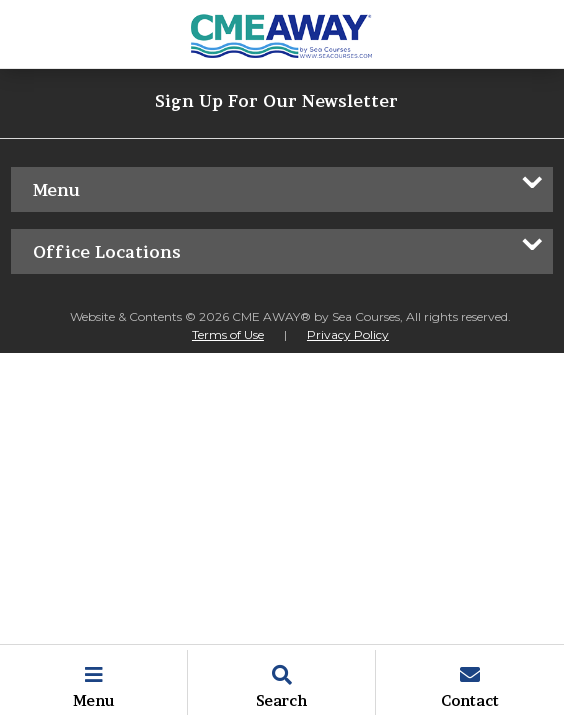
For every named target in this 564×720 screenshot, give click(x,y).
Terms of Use (228, 334)
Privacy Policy (348, 334)
